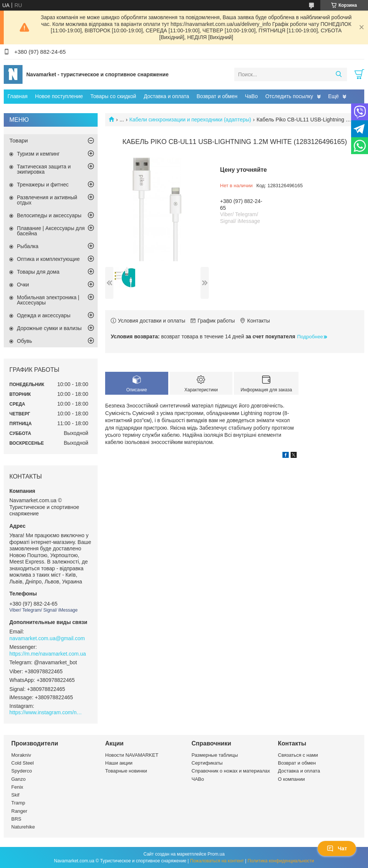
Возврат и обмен (217, 96)
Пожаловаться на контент (217, 861)
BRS (16, 819)
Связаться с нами (298, 755)
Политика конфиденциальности (281, 861)
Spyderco (22, 771)
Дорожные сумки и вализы (49, 328)
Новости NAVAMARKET (132, 755)
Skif (15, 795)
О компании (291, 779)
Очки (23, 285)
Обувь (24, 341)
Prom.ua (216, 854)
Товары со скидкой (113, 96)
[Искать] (339, 74)
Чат (337, 848)
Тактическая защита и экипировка (44, 169)
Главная (17, 96)
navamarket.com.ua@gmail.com (47, 638)
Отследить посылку (289, 96)
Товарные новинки (126, 771)
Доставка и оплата (167, 96)
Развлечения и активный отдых (47, 200)
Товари (19, 140)
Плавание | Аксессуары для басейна (51, 231)
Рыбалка (28, 246)
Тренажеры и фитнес (43, 185)
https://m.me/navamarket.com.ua (48, 654)
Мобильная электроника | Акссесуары (48, 300)
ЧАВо (198, 779)
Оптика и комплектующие (48, 259)
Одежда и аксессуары (44, 315)
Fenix (17, 787)
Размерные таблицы (215, 755)
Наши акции (119, 763)
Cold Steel (23, 763)
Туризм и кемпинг (38, 154)
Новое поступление (59, 96)
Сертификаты (207, 763)
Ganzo (18, 779)
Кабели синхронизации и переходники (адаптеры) (190, 120)
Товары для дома (38, 272)
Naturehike (23, 827)
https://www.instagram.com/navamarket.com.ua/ (47, 712)
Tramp (18, 803)
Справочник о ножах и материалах (231, 771)
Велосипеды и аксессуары (49, 215)
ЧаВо (251, 96)
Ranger (19, 811)
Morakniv (21, 755)
